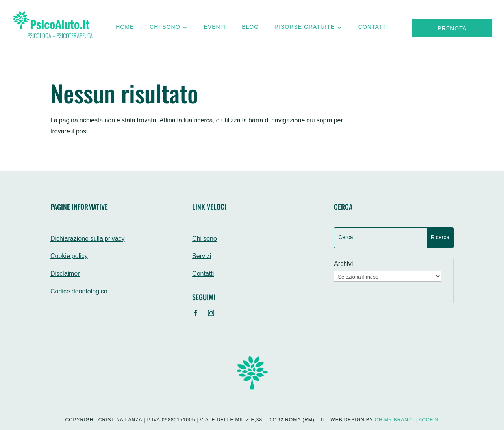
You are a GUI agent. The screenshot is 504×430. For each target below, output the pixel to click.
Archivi (343, 265)
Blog (250, 29)
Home (125, 29)
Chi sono (165, 29)
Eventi (215, 29)
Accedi (429, 420)
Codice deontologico (79, 292)
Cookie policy (69, 257)
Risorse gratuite (305, 29)
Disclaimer (65, 274)
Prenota (452, 29)
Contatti (373, 29)
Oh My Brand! (394, 420)
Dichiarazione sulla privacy (88, 239)
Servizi (202, 257)
